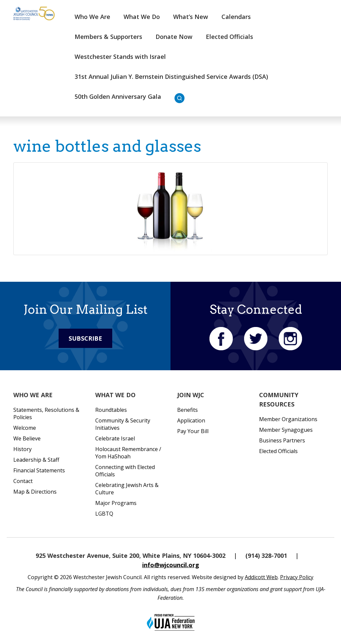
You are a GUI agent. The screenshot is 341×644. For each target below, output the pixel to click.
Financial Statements (39, 470)
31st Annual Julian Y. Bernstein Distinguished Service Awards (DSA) (171, 77)
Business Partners (282, 440)
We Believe (27, 438)
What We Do (142, 17)
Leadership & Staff (36, 460)
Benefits (187, 410)
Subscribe (85, 338)
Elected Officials (229, 37)
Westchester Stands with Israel (120, 57)
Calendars (236, 17)
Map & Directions (35, 492)
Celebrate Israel (115, 438)
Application (191, 420)
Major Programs (116, 503)
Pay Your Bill (193, 431)
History (22, 449)
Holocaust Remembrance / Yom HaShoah (128, 453)
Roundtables (111, 410)
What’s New (191, 17)
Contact (23, 481)
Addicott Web (261, 577)
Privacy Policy (297, 577)
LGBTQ (104, 514)
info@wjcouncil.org (171, 565)
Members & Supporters (108, 37)
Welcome (25, 428)
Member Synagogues (286, 430)
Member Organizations (288, 419)
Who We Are (92, 17)
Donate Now (174, 37)
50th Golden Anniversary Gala (118, 96)
